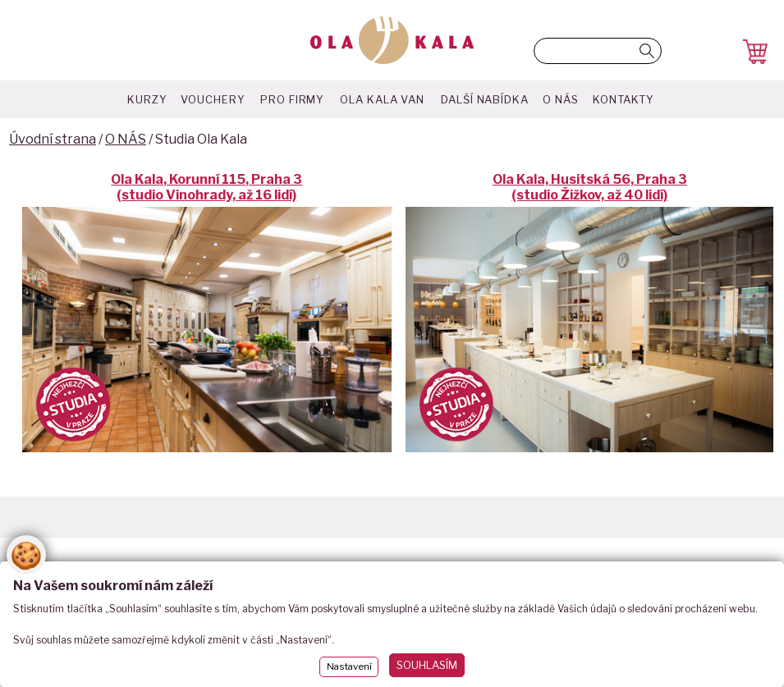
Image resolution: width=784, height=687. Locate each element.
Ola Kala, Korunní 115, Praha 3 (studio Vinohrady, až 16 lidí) (206, 187)
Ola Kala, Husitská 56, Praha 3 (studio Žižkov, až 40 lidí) (590, 187)
